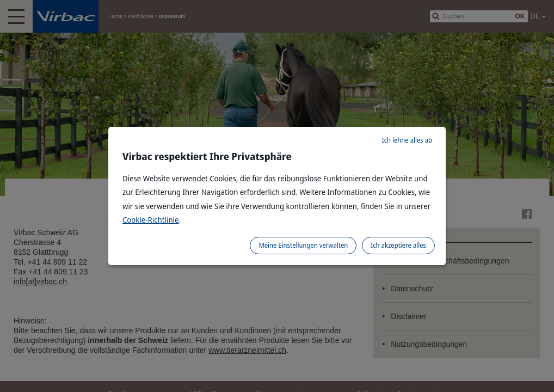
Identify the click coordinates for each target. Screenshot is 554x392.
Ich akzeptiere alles (398, 245)
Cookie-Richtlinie (151, 220)
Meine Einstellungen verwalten (303, 245)
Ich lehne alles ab (407, 140)
